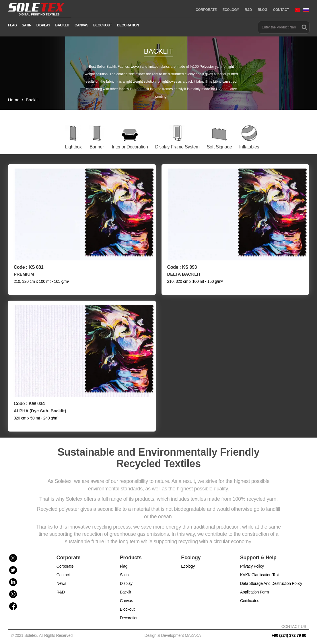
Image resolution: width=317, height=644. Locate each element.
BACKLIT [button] (63, 25)
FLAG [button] (12, 25)
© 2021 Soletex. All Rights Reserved (43, 631)
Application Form (254, 588)
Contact (63, 570)
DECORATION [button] (128, 25)
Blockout (127, 605)
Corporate (65, 562)
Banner (97, 147)
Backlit (126, 588)
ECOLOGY (231, 10)
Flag (124, 562)
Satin (124, 570)
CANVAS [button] (81, 25)
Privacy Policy (252, 562)
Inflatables (249, 147)
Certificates (250, 596)
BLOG (262, 10)
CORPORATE (206, 10)
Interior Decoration (130, 147)
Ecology (188, 562)
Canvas (127, 596)
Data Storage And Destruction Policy (271, 579)
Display (126, 579)
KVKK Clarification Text (260, 570)
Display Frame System (177, 147)
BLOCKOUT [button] (103, 25)
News (61, 579)
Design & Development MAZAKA (173, 631)
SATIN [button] (27, 25)
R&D (248, 10)
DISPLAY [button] (43, 25)
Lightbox (73, 147)
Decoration (129, 614)
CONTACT (281, 10)
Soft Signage (219, 147)
